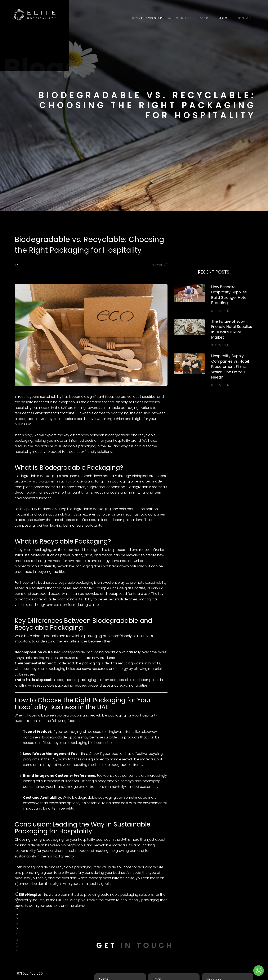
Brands (204, 18)
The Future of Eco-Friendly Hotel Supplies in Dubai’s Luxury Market (232, 329)
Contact (245, 18)
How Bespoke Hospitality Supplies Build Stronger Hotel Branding (229, 295)
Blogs (224, 18)
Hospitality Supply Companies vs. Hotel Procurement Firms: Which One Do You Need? (230, 367)
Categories (178, 18)
